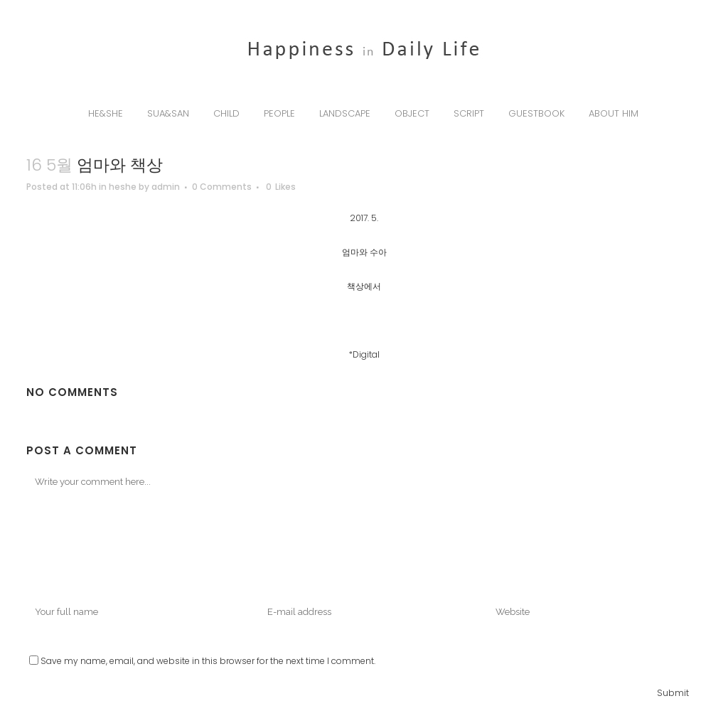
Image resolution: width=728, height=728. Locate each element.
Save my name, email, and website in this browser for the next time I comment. (208, 661)
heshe (123, 187)
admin (166, 187)
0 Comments (222, 187)
